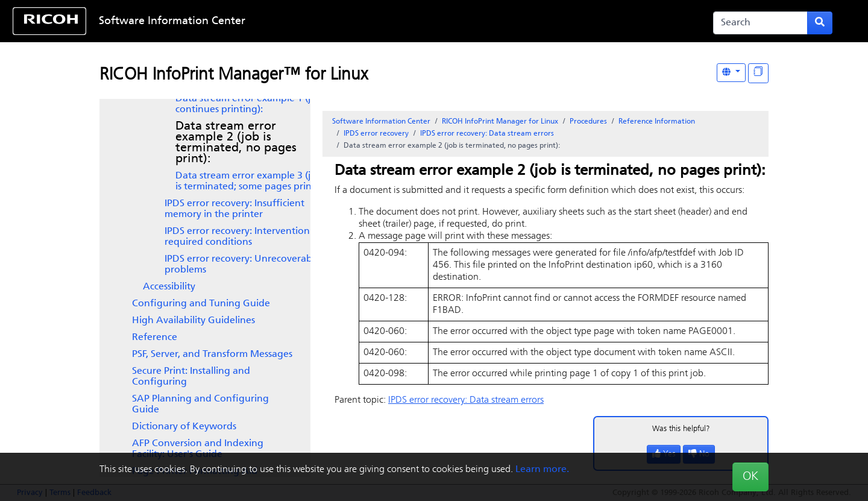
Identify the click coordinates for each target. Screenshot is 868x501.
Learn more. (542, 470)
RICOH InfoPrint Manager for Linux (500, 122)
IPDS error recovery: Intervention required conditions (237, 237)
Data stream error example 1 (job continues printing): (249, 104)
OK (750, 477)
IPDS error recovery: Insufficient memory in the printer (234, 209)
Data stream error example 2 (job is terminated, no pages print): (236, 143)
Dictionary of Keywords (184, 427)
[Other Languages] (731, 73)
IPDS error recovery (376, 134)
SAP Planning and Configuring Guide (200, 405)
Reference (155, 338)
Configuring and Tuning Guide (201, 304)
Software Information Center (172, 21)
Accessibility (169, 287)
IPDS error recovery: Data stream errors (487, 134)
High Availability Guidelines (193, 321)
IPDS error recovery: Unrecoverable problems (242, 265)
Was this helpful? (681, 429)
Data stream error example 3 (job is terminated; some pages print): (249, 181)
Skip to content (396, 21)
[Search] (760, 23)
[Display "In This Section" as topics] (758, 73)
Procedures (588, 122)
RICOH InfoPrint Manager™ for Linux (234, 75)
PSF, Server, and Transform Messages (212, 354)
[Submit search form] (820, 23)
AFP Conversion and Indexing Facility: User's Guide (198, 449)
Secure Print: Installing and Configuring (191, 377)
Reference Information (657, 122)
